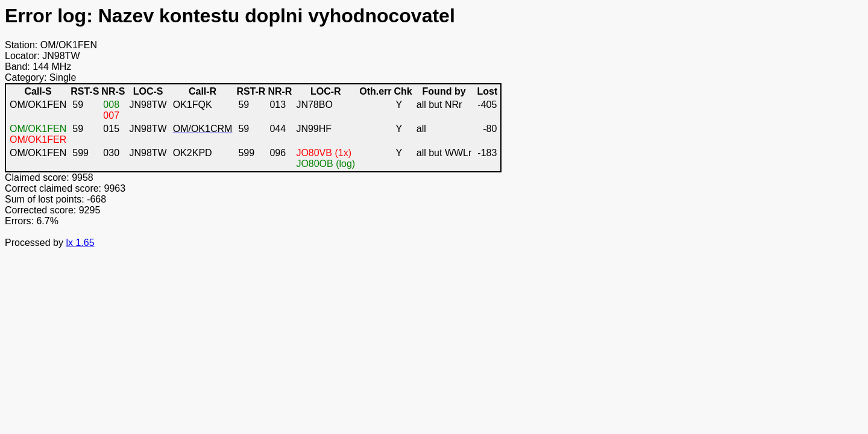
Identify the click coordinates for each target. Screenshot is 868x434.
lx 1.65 (80, 243)
